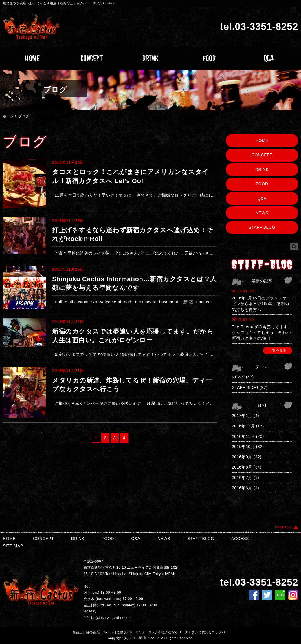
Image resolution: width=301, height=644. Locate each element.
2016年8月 (242, 467)
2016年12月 (243, 426)
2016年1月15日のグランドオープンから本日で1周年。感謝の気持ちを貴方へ (261, 304)
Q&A (269, 58)
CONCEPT (92, 58)
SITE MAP (13, 546)
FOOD (209, 58)
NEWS (262, 213)
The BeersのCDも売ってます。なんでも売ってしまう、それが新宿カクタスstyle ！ (262, 333)
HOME (32, 58)
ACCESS (240, 539)
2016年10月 (243, 447)
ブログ (24, 116)
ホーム (8, 116)
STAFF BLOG (262, 227)
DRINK (150, 58)
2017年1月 (242, 416)
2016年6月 (242, 488)
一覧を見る (278, 350)
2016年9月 (242, 457)
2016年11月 (243, 436)
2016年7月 (242, 477)
